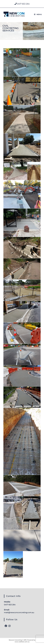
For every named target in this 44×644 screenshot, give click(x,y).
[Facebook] (6, 626)
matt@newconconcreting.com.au (19, 612)
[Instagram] (10, 626)
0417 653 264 (22, 4)
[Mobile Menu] (38, 14)
